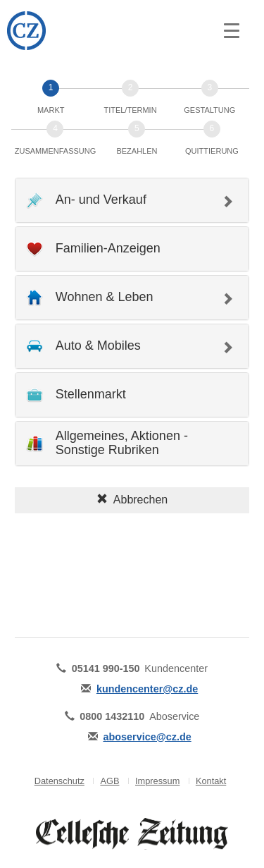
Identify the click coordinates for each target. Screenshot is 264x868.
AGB (109, 781)
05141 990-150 (106, 668)
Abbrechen (132, 500)
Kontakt (211, 781)
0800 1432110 (112, 716)
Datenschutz (59, 781)
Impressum (157, 781)
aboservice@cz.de (147, 737)
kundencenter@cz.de (147, 689)
